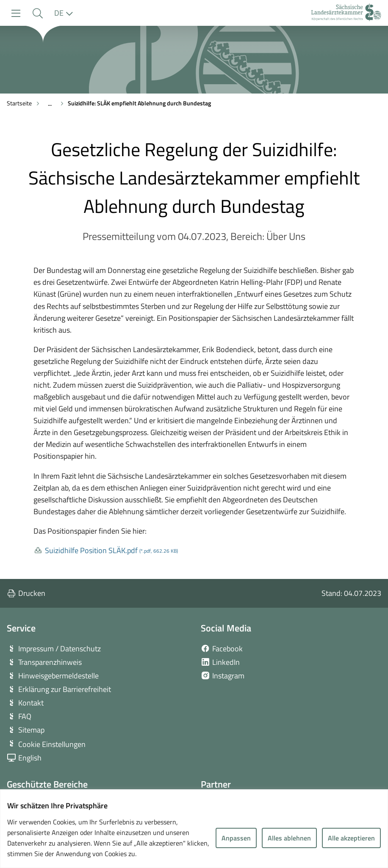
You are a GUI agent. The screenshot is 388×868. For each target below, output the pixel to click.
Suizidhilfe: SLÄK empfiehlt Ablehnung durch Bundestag (139, 103)
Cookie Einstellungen (52, 744)
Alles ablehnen (289, 838)
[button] (37, 13)
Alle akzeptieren (351, 838)
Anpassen (236, 838)
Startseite (19, 103)
